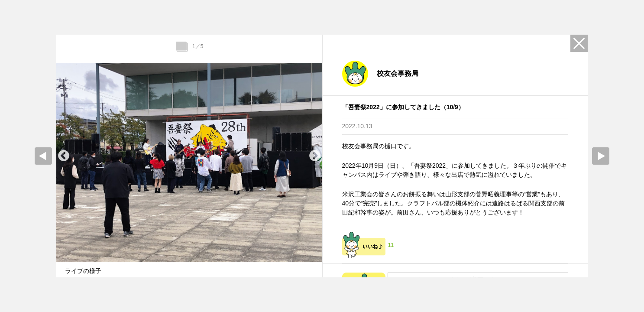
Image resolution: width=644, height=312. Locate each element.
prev (43, 156)
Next (315, 156)
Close (579, 43)
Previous (64, 156)
